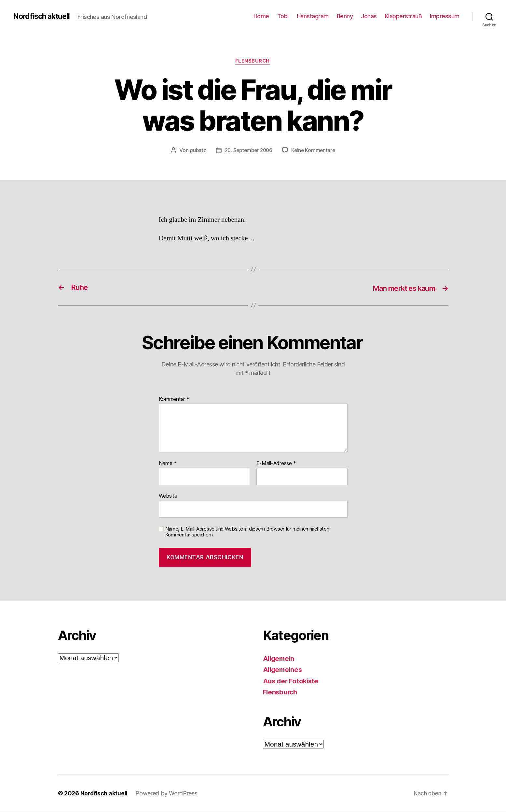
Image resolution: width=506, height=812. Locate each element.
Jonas (369, 16)
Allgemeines (284, 670)
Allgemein (280, 659)
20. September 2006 (248, 151)
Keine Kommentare (315, 151)
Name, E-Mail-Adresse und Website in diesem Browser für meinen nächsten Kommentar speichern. (247, 532)
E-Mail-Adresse (276, 464)
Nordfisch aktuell (43, 16)
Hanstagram (313, 16)
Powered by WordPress (167, 794)
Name (168, 464)
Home (261, 16)
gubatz (196, 151)
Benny (345, 16)
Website (168, 496)
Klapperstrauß (403, 16)
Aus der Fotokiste (292, 681)
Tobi (283, 16)
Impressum (445, 16)
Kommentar (174, 400)
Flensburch (253, 62)
